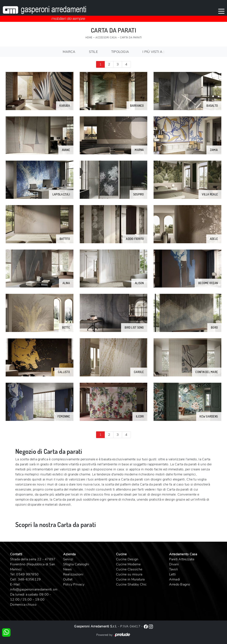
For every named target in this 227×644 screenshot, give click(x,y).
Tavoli (174, 569)
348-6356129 (29, 579)
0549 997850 (27, 574)
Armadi (175, 579)
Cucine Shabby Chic (131, 584)
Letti (172, 574)
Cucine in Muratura (130, 579)
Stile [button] (93, 52)
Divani (174, 564)
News (68, 569)
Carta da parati (131, 38)
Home (89, 38)
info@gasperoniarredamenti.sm (34, 589)
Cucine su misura (129, 574)
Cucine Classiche (129, 569)
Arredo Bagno (180, 584)
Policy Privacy (74, 584)
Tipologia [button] (120, 52)
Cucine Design (127, 559)
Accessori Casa (106, 38)
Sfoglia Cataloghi (76, 564)
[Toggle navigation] (221, 11)
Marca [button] (69, 52)
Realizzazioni (73, 574)
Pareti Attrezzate (182, 559)
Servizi (68, 559)
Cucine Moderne (128, 564)
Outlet (68, 579)
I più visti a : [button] (153, 52)
